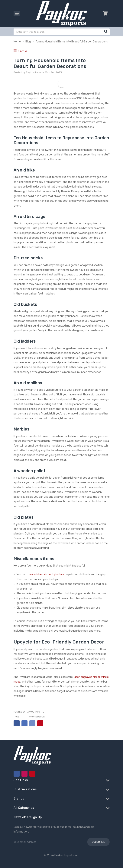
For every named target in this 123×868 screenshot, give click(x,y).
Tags (16, 717)
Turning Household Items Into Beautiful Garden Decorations (72, 42)
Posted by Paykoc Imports (29, 712)
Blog (28, 42)
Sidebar (21, 51)
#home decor (37, 717)
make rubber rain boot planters (45, 575)
